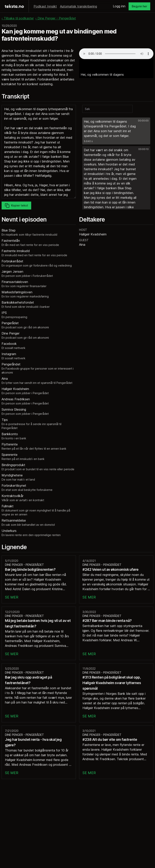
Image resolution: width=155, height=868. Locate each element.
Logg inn (119, 6)
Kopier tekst (16, 206)
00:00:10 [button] (143, 149)
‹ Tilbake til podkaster (18, 18)
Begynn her (139, 6)
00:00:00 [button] (143, 121)
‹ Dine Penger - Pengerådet (56, 18)
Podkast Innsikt (45, 6)
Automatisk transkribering (78, 6)
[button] (116, 131)
